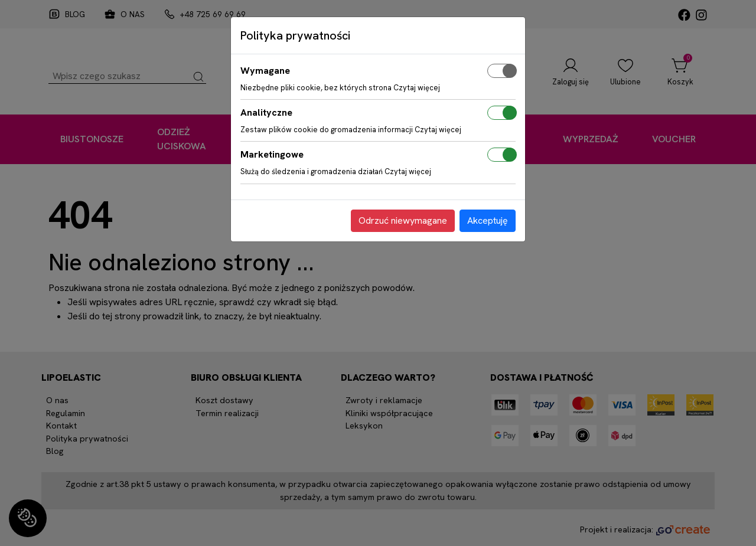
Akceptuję (488, 220)
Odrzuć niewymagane (403, 220)
